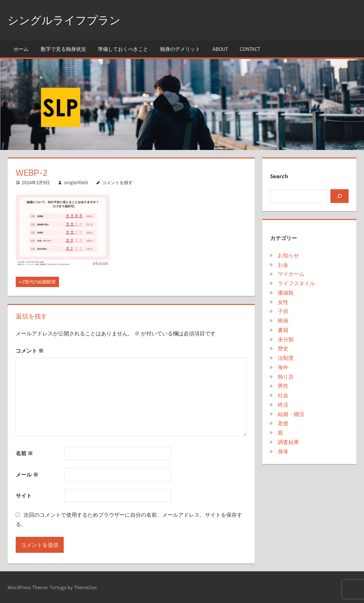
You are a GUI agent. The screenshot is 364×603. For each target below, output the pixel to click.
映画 (283, 320)
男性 (283, 386)
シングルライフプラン (66, 20)
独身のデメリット (180, 49)
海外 (283, 367)
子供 (283, 311)
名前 (24, 453)
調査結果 (288, 442)
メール (27, 474)
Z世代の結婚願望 (39, 282)
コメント (30, 351)
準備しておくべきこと (123, 49)
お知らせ (288, 255)
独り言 (286, 376)
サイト (24, 496)
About (220, 49)
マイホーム (291, 274)
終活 (283, 405)
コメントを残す (117, 182)
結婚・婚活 (291, 414)
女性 (283, 302)
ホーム (21, 49)
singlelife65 (76, 182)
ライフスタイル (296, 283)
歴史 (283, 348)
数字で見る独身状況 (63, 49)
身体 (283, 451)
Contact (250, 49)
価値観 (286, 293)
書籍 (283, 330)
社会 (283, 395)
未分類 (286, 339)
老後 (283, 423)
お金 (283, 264)
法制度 (286, 358)
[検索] (340, 196)
